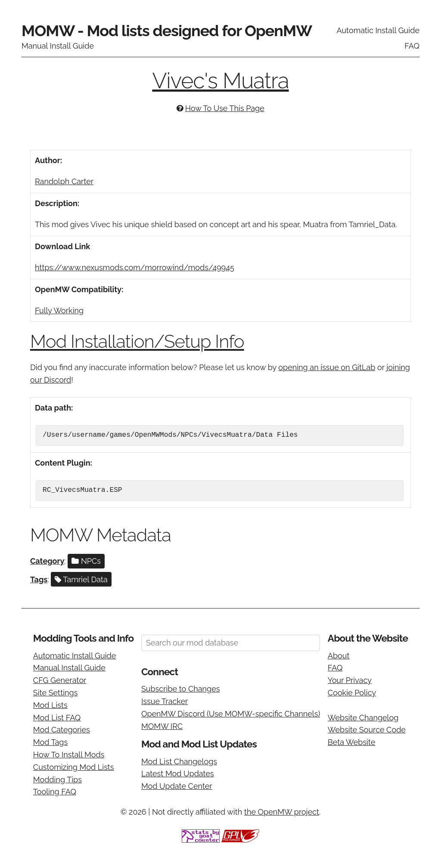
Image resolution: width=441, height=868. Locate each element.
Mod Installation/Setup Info (137, 341)
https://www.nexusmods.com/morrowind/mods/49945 (135, 267)
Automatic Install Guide (378, 30)
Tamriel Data (81, 579)
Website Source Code (367, 730)
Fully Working (59, 310)
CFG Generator (60, 680)
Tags (39, 579)
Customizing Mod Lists (74, 767)
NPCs (86, 561)
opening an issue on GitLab (327, 367)
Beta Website (352, 742)
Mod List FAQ (57, 718)
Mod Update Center (177, 786)
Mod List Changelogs (179, 761)
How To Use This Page (225, 108)
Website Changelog (363, 718)
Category (47, 561)
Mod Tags (50, 742)
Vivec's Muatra (220, 81)
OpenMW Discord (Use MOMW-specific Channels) (231, 714)
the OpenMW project (282, 812)
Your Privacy (350, 680)
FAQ (412, 46)
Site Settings (56, 693)
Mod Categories (62, 730)
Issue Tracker (165, 701)
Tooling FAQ (55, 792)
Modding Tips (57, 780)
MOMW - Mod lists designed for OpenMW (167, 31)
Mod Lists (50, 705)
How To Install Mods (69, 755)
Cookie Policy (352, 693)
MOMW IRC (162, 726)
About (339, 656)
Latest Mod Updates (178, 774)
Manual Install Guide (58, 46)
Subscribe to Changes (181, 689)
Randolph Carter (64, 181)
